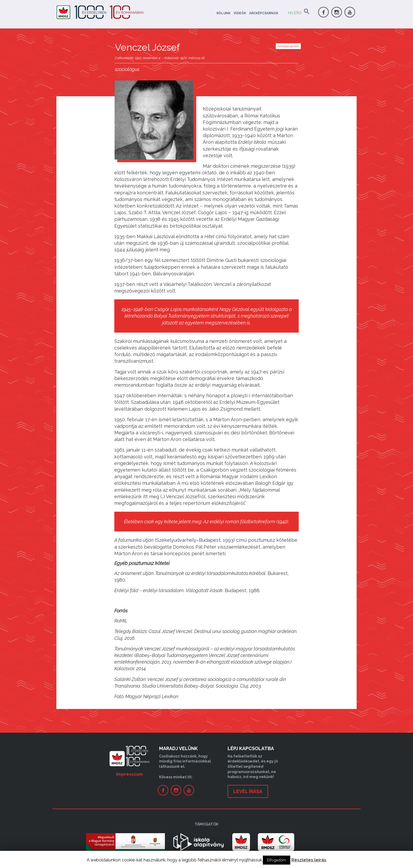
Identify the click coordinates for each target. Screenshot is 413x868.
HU (291, 13)
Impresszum (130, 774)
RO (299, 13)
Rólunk (223, 13)
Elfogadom (277, 860)
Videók (240, 13)
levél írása (248, 791)
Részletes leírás (309, 860)
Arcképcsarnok (264, 13)
